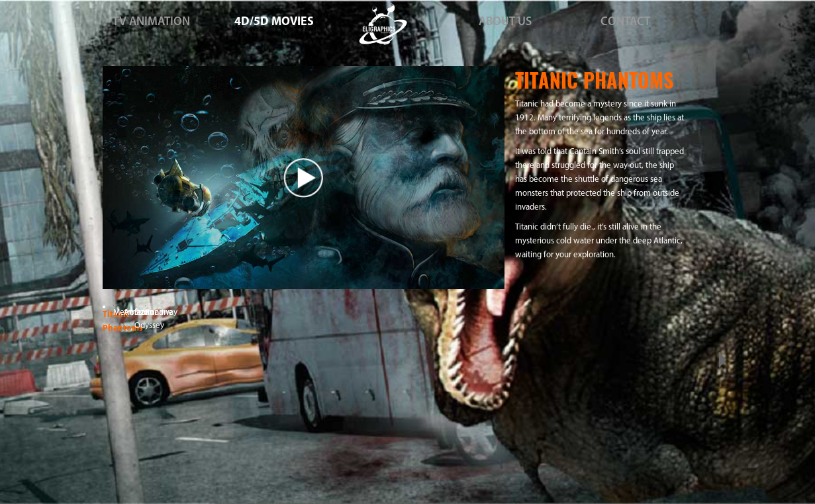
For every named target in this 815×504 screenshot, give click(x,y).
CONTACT (625, 22)
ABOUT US (505, 22)
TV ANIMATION (151, 22)
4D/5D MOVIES (274, 22)
